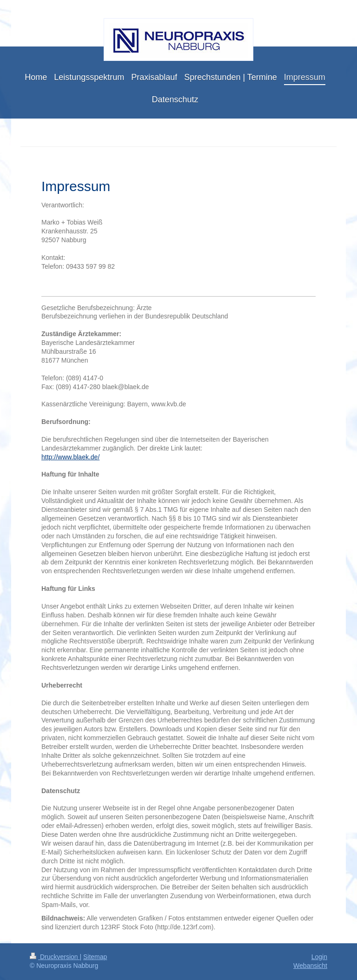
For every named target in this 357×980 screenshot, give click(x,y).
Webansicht (310, 966)
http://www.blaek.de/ (70, 457)
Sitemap (95, 957)
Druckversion (55, 957)
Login (319, 957)
